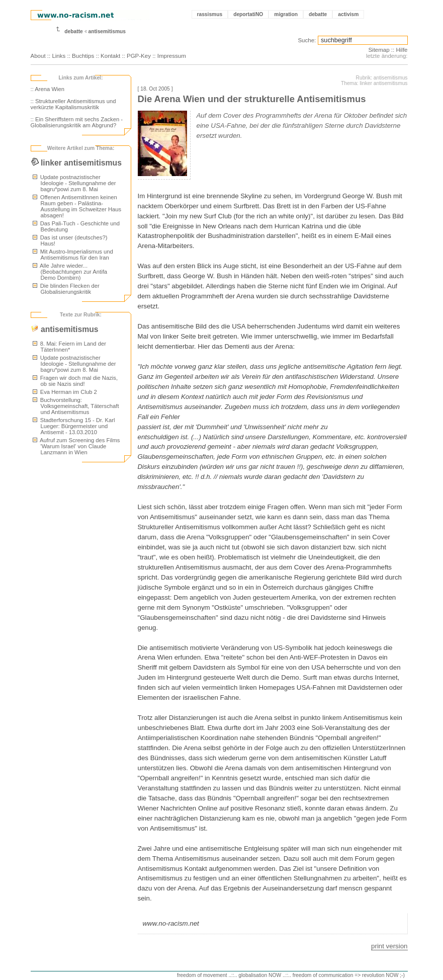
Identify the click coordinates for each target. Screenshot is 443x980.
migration (286, 14)
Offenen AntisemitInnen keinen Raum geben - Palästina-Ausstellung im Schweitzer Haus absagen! (77, 206)
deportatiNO (248, 14)
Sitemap (379, 50)
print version (389, 946)
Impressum (172, 56)
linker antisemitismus (76, 163)
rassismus (210, 14)
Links (59, 56)
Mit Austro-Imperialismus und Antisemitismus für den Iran (73, 255)
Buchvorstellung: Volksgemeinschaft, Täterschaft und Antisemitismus (76, 406)
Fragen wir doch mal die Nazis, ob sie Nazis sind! (75, 381)
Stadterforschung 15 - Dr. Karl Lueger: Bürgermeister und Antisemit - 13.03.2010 (74, 426)
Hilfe (402, 50)
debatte (318, 14)
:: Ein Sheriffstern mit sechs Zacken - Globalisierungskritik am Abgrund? (77, 122)
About (38, 56)
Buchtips (83, 56)
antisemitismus (107, 31)
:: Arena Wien (48, 89)
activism (348, 14)
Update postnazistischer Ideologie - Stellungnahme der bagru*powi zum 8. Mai (74, 183)
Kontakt (110, 56)
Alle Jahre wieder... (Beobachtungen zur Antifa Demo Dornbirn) (70, 272)
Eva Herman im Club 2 (65, 392)
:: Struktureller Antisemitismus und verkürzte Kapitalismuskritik (73, 104)
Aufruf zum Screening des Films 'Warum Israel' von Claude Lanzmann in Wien (76, 446)
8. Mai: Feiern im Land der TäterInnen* (69, 347)
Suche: (307, 40)
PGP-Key (139, 56)
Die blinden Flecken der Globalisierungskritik (66, 289)
